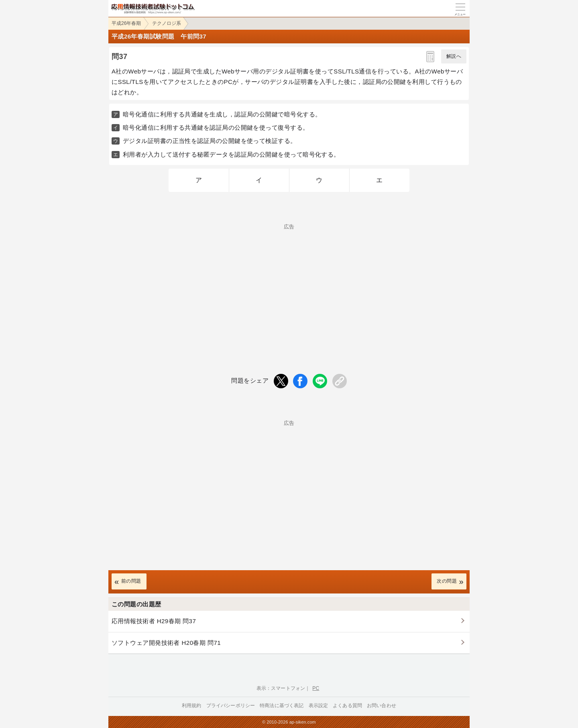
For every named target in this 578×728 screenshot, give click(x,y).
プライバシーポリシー (231, 706)
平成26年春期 (126, 23)
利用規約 (192, 706)
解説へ (454, 56)
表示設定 (319, 706)
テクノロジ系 (167, 23)
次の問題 (447, 581)
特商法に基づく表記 (282, 706)
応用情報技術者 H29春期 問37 (154, 621)
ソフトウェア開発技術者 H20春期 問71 (166, 643)
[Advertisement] (289, 285)
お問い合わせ (382, 706)
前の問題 (131, 581)
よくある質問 (347, 706)
